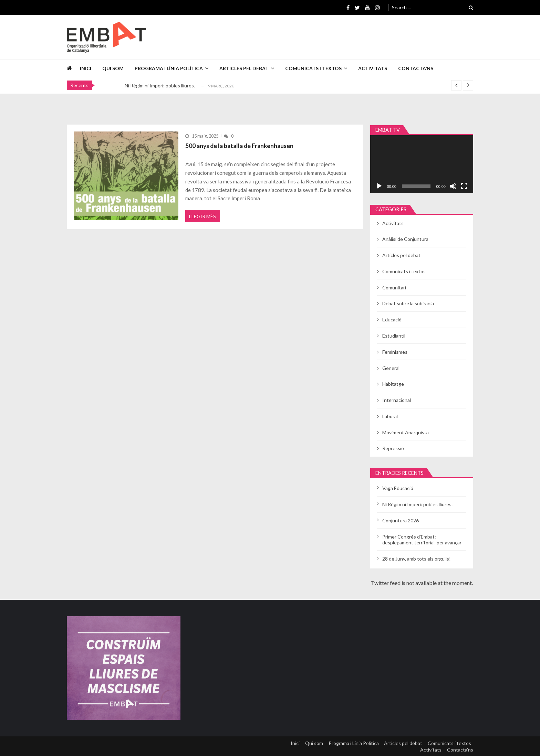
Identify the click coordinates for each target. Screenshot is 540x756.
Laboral (390, 416)
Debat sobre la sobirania (408, 303)
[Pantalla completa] (464, 186)
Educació (392, 320)
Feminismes (395, 352)
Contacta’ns (416, 68)
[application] (422, 164)
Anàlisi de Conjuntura (405, 239)
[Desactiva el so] (453, 186)
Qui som (113, 68)
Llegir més (203, 218)
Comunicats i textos (313, 68)
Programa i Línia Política (169, 68)
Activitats (373, 68)
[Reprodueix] (379, 186)
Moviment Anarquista (406, 432)
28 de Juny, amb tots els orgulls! (417, 559)
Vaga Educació (398, 488)
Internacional (397, 400)
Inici (86, 68)
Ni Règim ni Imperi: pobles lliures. (160, 86)
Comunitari (394, 288)
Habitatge (393, 384)
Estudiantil (394, 336)
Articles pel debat (244, 68)
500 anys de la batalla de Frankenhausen (241, 146)
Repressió (393, 448)
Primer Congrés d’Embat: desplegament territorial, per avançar (422, 540)
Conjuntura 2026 (401, 520)
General (391, 368)
